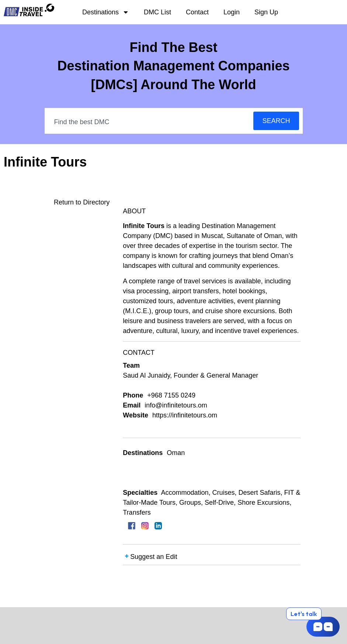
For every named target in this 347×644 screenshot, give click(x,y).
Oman (176, 453)
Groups (190, 503)
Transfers (137, 512)
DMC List (157, 12)
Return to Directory (82, 202)
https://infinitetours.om (185, 415)
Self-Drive (219, 503)
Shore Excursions (263, 503)
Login (232, 12)
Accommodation (185, 493)
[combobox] (150, 122)
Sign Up (266, 12)
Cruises (223, 493)
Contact (197, 12)
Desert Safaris (259, 493)
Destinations (106, 12)
